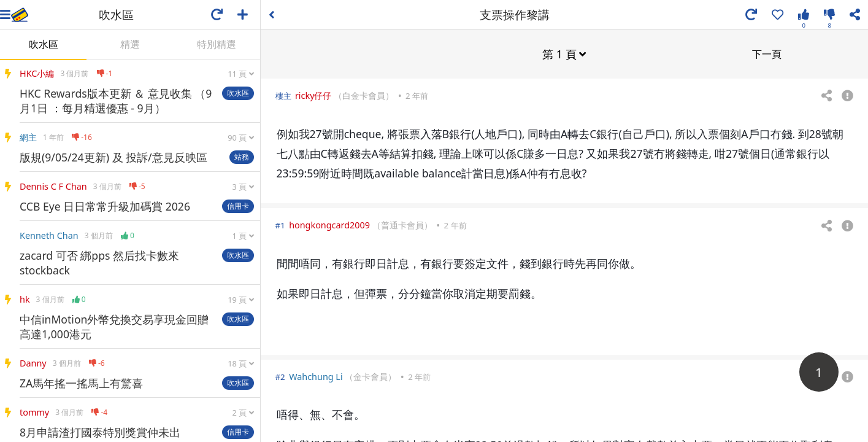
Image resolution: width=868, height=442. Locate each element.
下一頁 (767, 53)
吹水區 (44, 44)
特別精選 (217, 44)
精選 (130, 44)
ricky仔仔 (313, 95)
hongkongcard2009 (329, 224)
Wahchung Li (316, 376)
